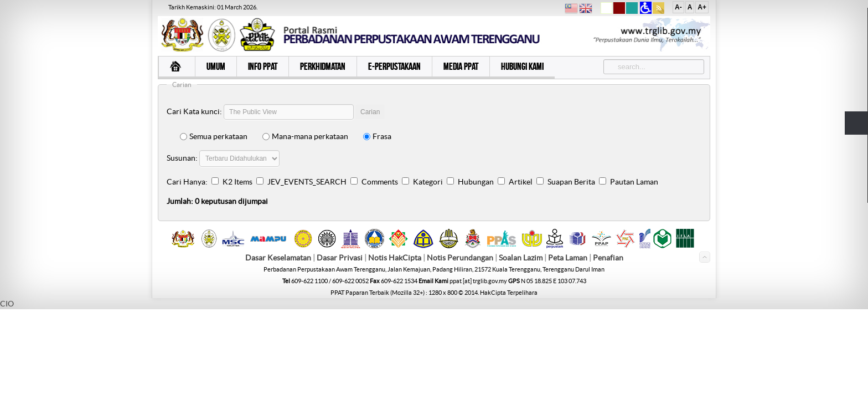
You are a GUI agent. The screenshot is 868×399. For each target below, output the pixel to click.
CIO (7, 304)
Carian (370, 112)
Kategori (428, 182)
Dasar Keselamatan (278, 258)
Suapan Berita (571, 182)
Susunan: (182, 158)
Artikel (521, 182)
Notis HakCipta (395, 258)
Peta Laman (569, 258)
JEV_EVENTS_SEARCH (307, 182)
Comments (380, 182)
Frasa (377, 136)
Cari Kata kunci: (194, 111)
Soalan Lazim (521, 258)
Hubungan (476, 182)
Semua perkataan (214, 136)
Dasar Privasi (340, 258)
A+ (702, 7)
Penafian (608, 258)
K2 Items (237, 182)
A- (678, 7)
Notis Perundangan (460, 258)
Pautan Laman (634, 182)
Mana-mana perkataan (305, 136)
